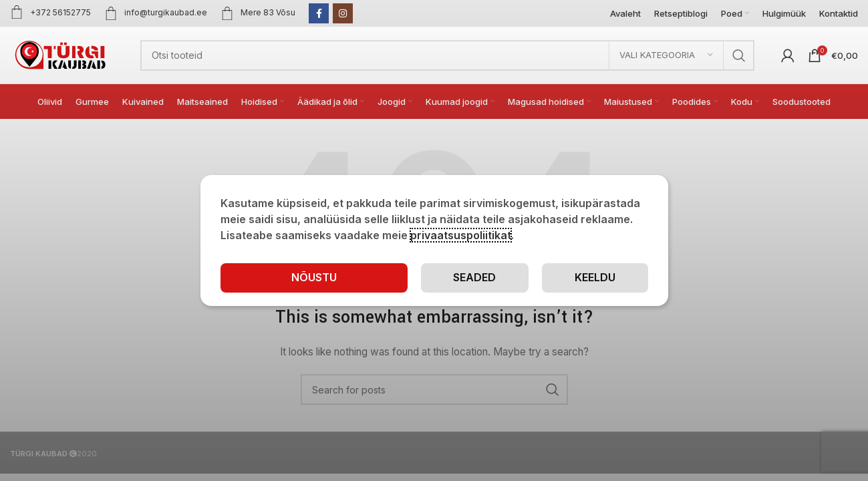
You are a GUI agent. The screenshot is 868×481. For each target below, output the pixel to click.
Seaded (474, 277)
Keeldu (595, 277)
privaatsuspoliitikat (461, 235)
